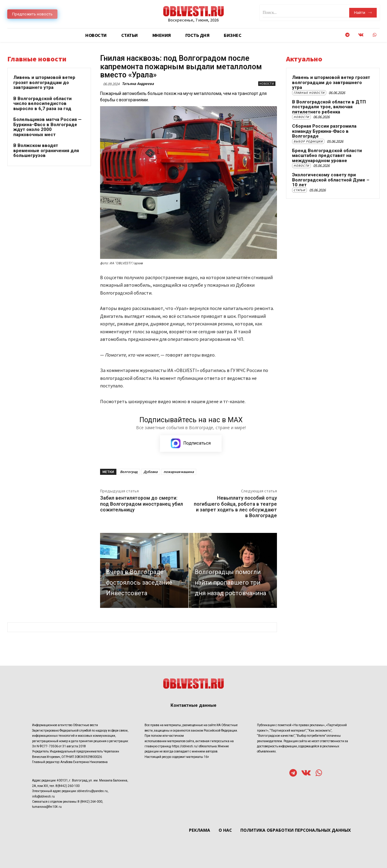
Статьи (299, 190)
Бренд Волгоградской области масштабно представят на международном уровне (327, 156)
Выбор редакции (308, 141)
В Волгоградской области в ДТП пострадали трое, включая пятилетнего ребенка (329, 107)
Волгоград (129, 472)
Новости (267, 84)
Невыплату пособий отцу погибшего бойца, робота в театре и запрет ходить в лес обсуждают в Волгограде (235, 507)
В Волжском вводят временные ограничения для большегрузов (46, 150)
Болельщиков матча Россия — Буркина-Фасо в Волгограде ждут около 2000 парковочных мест (47, 127)
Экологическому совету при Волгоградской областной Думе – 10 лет (331, 180)
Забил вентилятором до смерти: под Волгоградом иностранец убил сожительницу (141, 504)
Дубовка (151, 472)
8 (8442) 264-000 (90, 802)
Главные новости (309, 93)
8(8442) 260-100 (68, 786)
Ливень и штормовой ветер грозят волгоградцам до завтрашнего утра (44, 82)
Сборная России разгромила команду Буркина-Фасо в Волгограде (324, 131)
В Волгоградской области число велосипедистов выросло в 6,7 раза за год (42, 104)
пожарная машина (179, 472)
